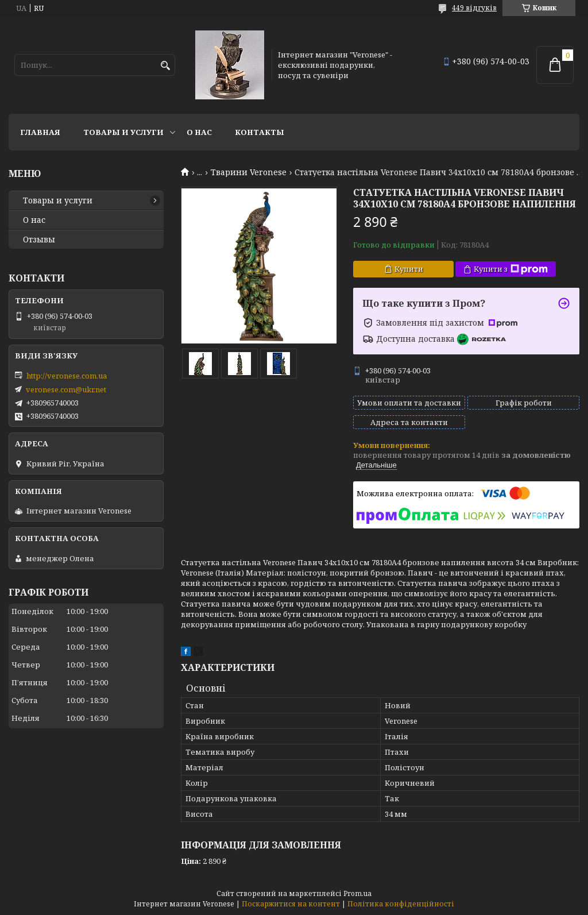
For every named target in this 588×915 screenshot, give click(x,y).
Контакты (260, 132)
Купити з (511, 269)
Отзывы (39, 240)
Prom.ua (357, 893)
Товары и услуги (123, 132)
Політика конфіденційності (401, 904)
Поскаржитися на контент (291, 904)
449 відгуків (474, 8)
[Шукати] (165, 66)
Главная (40, 132)
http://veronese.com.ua (67, 376)
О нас (199, 132)
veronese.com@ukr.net (66, 389)
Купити (409, 269)
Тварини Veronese (249, 172)
